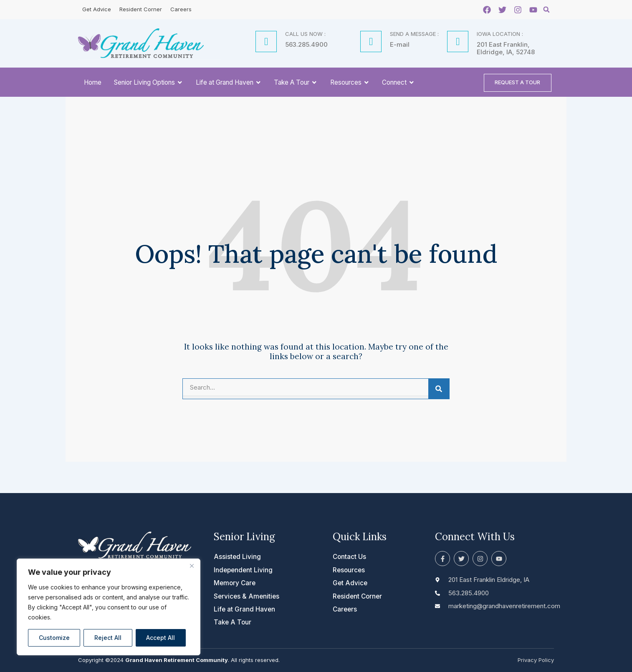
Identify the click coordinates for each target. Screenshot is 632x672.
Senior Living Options (149, 83)
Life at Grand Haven (229, 83)
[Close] (192, 566)
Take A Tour (296, 83)
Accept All (161, 638)
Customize (54, 638)
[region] (109, 607)
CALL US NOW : (305, 34)
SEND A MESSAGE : (414, 34)
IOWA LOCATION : (500, 34)
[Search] (439, 391)
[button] (546, 10)
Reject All (108, 638)
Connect (398, 83)
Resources (350, 83)
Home (93, 83)
